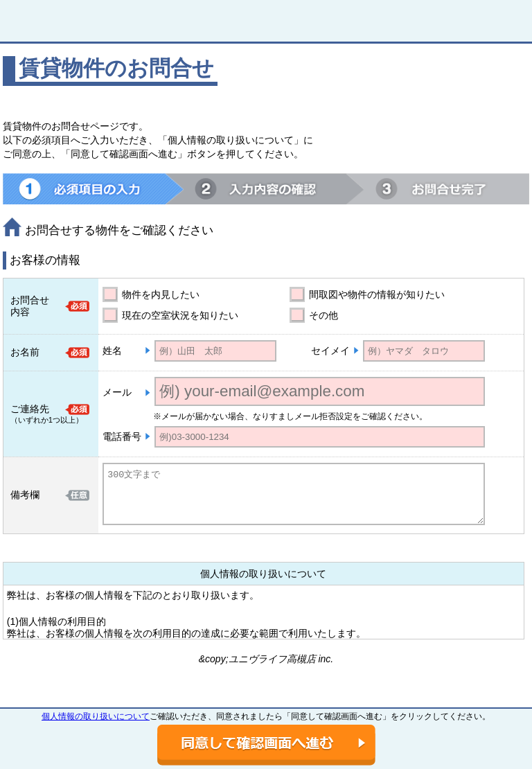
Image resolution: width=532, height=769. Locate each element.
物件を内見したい (161, 294)
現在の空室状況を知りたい (180, 315)
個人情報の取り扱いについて (96, 716)
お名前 (25, 352)
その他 (323, 315)
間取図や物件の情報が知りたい (377, 294)
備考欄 (25, 495)
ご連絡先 (30, 409)
